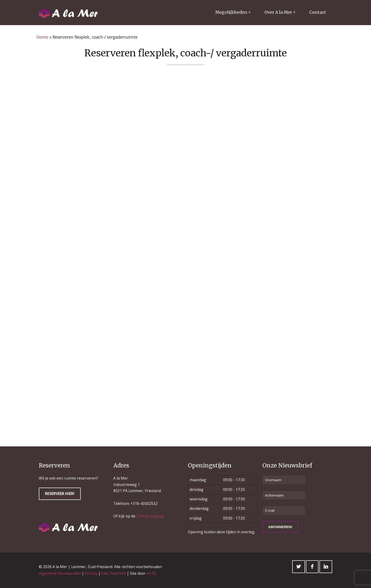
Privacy (91, 573)
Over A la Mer (278, 12)
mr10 (151, 573)
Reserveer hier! (60, 494)
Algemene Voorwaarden (60, 573)
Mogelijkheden (231, 12)
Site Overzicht (114, 573)
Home (42, 37)
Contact (318, 12)
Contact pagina (150, 516)
